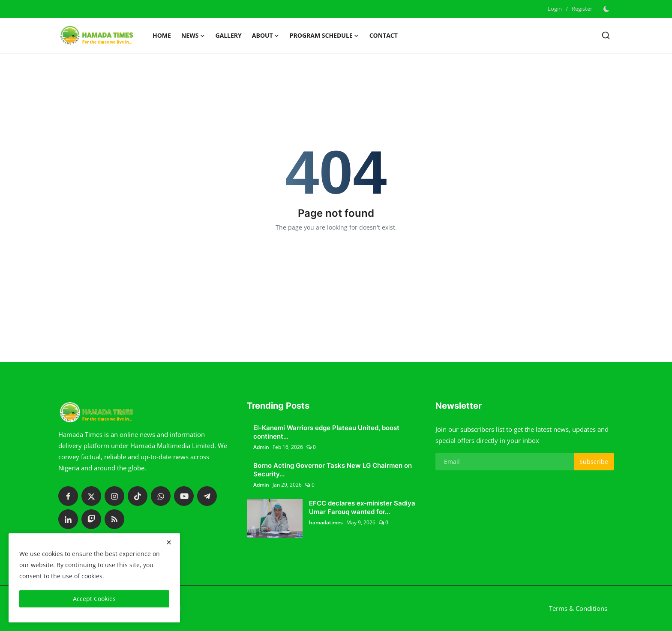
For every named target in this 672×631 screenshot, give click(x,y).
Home (162, 35)
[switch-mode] (607, 9)
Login (555, 9)
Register (582, 9)
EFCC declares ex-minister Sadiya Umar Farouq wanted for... (362, 507)
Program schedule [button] (324, 36)
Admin (261, 447)
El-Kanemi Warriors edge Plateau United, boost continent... (326, 432)
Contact (384, 35)
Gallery (228, 35)
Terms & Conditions (578, 608)
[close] (169, 542)
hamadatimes (326, 522)
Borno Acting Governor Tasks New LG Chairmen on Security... (333, 470)
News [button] (193, 36)
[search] (606, 35)
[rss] (114, 519)
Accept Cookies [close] (94, 599)
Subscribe (594, 462)
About (266, 36)
